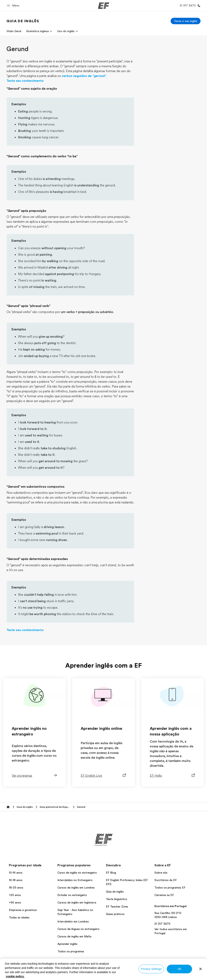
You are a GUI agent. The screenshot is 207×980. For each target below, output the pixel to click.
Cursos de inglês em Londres (76, 888)
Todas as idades (19, 917)
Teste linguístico (117, 899)
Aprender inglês (67, 944)
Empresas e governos (23, 910)
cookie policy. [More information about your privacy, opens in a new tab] (15, 976)
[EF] (104, 6)
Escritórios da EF (166, 880)
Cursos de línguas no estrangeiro (78, 929)
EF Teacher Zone (117, 906)
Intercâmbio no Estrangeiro (75, 880)
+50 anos (15, 902)
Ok (179, 969)
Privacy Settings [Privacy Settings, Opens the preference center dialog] (151, 969)
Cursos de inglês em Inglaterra (77, 902)
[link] (23, 21)
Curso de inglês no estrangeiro (77, 873)
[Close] (201, 969)
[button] (14, 6)
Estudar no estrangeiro (72, 895)
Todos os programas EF (170, 888)
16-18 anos (16, 880)
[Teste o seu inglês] (186, 21)
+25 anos (15, 895)
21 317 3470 (162, 924)
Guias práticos (115, 914)
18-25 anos (16, 888)
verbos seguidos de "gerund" (84, 76)
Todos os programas (71, 951)
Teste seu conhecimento (25, 81)
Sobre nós (161, 873)
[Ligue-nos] (189, 6)
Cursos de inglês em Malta (74, 936)
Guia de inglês (115, 892)
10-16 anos (16, 873)
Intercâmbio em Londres (73, 921)
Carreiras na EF (164, 895)
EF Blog (111, 873)
